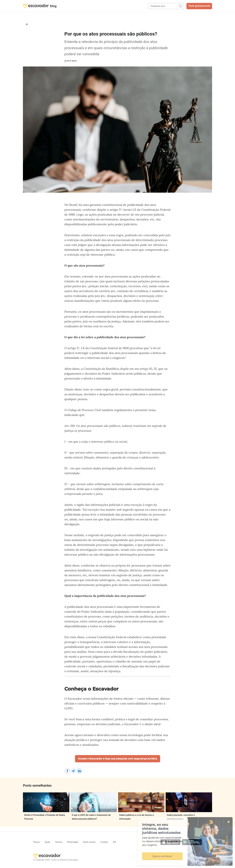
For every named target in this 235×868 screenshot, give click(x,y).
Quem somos (89, 842)
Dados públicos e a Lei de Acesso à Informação (136, 817)
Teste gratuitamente (199, 6)
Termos (59, 842)
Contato (104, 842)
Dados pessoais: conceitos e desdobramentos (181, 817)
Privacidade (72, 842)
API (114, 842)
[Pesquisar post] (166, 6)
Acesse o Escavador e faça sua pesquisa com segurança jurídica (118, 759)
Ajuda (47, 842)
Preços (37, 842)
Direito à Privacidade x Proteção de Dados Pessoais (45, 817)
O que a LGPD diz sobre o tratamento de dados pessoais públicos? (91, 817)
